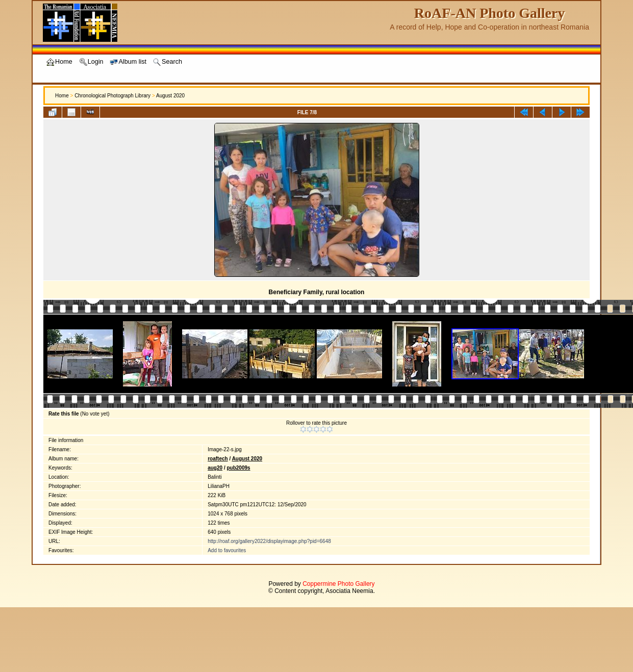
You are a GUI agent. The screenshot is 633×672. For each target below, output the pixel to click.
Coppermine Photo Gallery (338, 584)
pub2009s (238, 468)
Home (62, 96)
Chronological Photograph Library (112, 96)
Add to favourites (227, 550)
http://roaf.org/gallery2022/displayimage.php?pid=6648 (269, 541)
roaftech (218, 459)
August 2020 (170, 96)
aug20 (215, 468)
